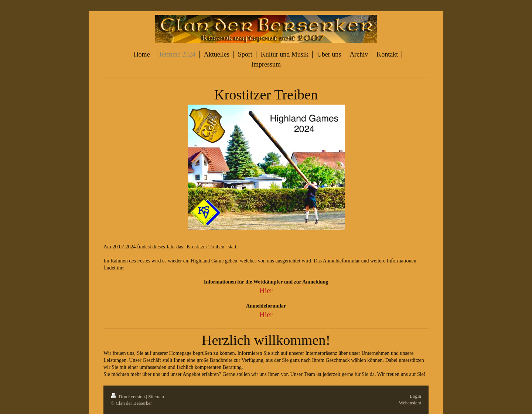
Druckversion (128, 396)
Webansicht (410, 403)
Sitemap (156, 396)
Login (415, 396)
